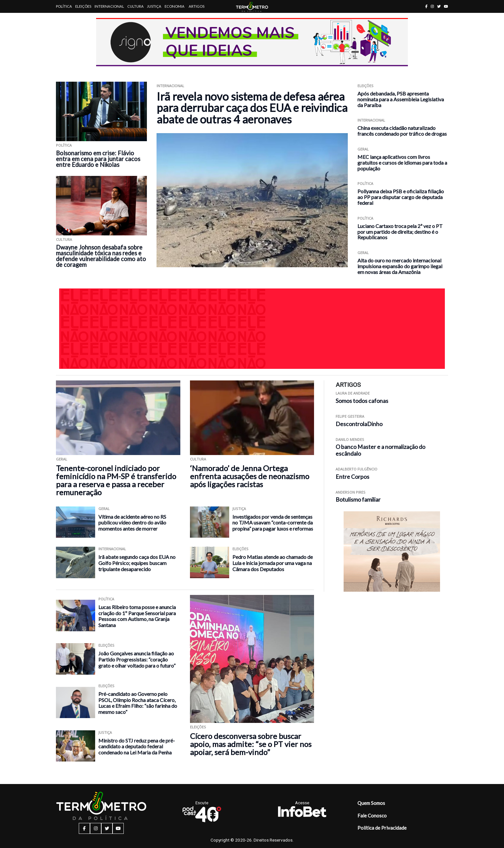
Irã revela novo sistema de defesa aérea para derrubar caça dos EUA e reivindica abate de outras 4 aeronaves (252, 108)
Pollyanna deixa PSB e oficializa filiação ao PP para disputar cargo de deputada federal (401, 197)
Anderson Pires (351, 492)
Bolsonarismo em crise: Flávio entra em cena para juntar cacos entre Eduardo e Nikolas (98, 159)
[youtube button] (446, 6)
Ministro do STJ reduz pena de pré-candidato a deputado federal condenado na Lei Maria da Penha (137, 746)
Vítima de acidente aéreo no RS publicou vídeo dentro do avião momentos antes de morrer (132, 523)
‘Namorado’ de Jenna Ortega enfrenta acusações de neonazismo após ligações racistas (250, 476)
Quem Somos (371, 803)
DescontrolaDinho (359, 424)
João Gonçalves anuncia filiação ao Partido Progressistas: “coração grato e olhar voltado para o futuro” (137, 659)
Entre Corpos (352, 477)
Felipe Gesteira (350, 416)
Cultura (135, 6)
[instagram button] (432, 6)
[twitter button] (439, 6)
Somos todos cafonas (362, 401)
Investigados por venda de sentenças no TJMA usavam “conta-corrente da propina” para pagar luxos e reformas (273, 523)
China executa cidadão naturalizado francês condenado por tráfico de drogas (402, 131)
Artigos (197, 6)
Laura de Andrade (353, 393)
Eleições (83, 6)
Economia (175, 6)
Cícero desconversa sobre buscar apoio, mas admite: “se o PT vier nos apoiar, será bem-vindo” (251, 744)
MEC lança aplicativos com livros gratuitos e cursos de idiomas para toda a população (402, 163)
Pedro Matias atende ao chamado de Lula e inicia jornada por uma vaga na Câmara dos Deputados (273, 563)
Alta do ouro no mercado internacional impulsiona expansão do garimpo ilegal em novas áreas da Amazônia (400, 266)
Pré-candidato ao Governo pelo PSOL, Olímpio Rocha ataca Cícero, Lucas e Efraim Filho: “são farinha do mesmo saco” (138, 703)
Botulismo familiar (358, 500)
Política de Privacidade (382, 828)
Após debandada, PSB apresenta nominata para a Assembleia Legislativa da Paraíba (401, 99)
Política (64, 6)
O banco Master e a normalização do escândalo (380, 450)
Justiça (154, 6)
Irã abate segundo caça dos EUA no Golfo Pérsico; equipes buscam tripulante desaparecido (137, 563)
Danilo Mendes (350, 439)
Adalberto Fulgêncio (356, 469)
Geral (363, 149)
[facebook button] (426, 6)
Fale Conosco (372, 816)
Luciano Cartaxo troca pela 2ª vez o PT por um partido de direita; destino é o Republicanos (400, 232)
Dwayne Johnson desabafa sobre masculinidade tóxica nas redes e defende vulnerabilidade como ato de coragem (101, 256)
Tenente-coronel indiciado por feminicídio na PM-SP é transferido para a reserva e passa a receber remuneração (116, 480)
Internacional (109, 6)
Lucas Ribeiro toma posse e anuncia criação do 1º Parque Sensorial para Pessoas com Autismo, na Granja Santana (137, 616)
